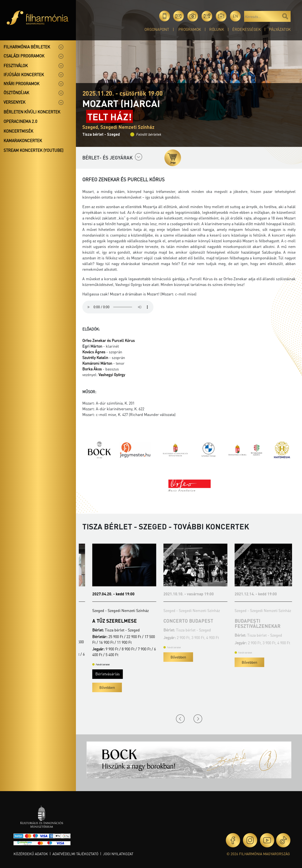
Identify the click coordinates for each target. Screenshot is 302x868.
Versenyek (14, 102)
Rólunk (217, 29)
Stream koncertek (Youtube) (33, 150)
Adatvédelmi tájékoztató (75, 854)
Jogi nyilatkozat (118, 854)
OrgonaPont (157, 29)
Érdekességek (246, 29)
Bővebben (97, 693)
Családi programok (24, 56)
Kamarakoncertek (23, 140)
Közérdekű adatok (31, 854)
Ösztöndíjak (16, 93)
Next (198, 719)
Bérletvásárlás (98, 679)
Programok (190, 29)
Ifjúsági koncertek (24, 75)
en (235, 16)
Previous (180, 719)
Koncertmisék (18, 131)
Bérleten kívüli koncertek (32, 112)
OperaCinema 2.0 (20, 121)
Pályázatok (280, 29)
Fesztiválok (16, 65)
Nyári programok (21, 84)
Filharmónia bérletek (27, 47)
